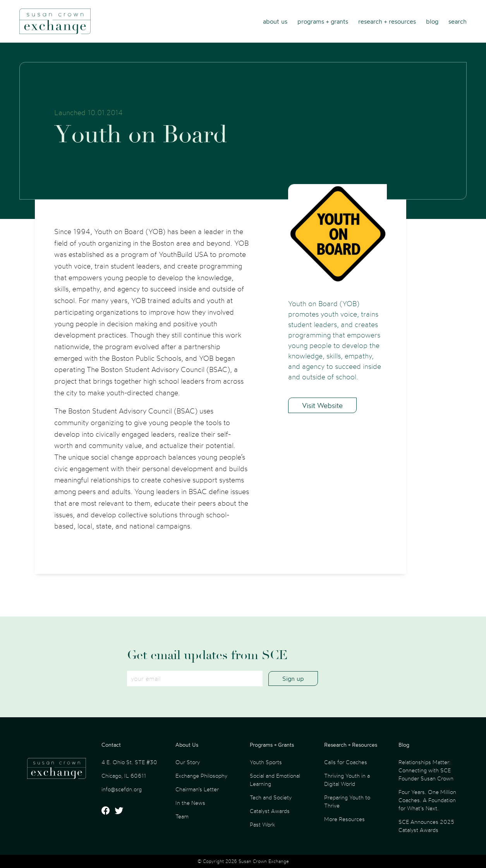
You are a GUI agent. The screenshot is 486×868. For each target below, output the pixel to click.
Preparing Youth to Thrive (347, 801)
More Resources (344, 819)
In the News (190, 803)
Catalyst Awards (270, 811)
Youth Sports (266, 762)
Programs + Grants (323, 21)
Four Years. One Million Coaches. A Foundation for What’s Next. (427, 800)
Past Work (262, 824)
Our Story (188, 762)
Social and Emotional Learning (275, 780)
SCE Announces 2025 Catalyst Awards (426, 826)
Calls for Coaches (346, 762)
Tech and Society (271, 797)
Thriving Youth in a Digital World (347, 780)
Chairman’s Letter (197, 789)
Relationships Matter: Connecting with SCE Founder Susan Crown (426, 770)
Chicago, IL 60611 (124, 776)
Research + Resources (387, 21)
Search (458, 21)
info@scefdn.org (122, 789)
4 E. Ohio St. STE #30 (129, 762)
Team (182, 816)
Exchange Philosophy (201, 776)
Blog (432, 21)
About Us (275, 21)
